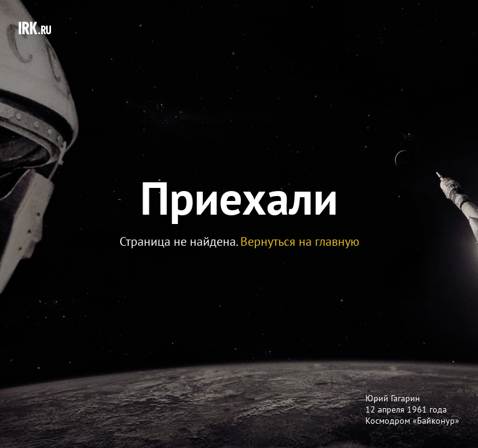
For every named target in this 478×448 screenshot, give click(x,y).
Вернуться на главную (300, 241)
